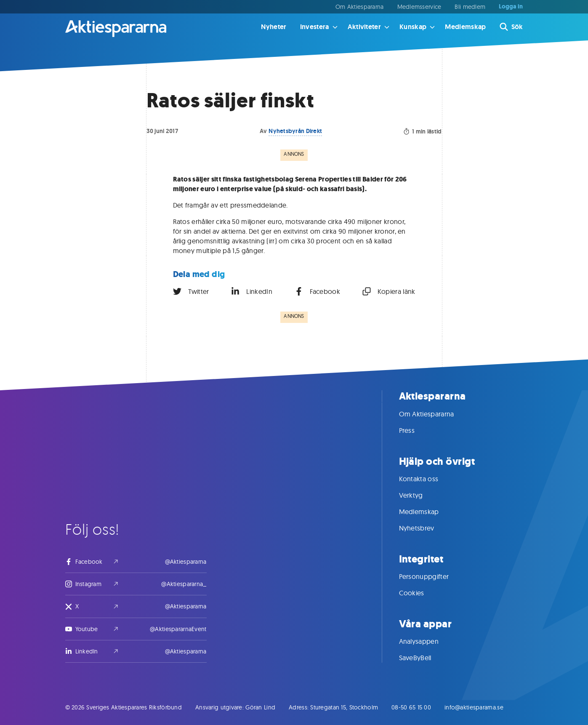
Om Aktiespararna (359, 7)
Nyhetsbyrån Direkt (295, 131)
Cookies (420, 593)
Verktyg (419, 495)
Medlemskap (465, 27)
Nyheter (274, 27)
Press (415, 430)
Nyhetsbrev (425, 528)
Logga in (511, 7)
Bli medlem (470, 7)
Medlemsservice (419, 7)
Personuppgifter (432, 576)
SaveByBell (424, 658)
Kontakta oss (427, 479)
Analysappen (427, 641)
